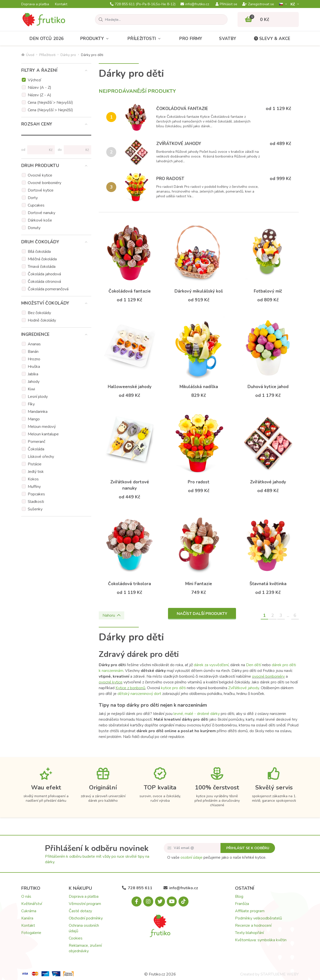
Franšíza (242, 904)
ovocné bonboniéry (268, 676)
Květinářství (32, 904)
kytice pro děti (173, 688)
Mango (34, 419)
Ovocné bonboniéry (44, 183)
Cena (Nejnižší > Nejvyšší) (50, 103)
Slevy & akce (272, 39)
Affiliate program (250, 911)
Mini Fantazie (199, 584)
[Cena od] (39, 150)
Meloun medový (42, 427)
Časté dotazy (80, 911)
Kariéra (27, 918)
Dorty (33, 198)
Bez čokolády (39, 313)
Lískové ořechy (41, 457)
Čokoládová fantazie (182, 109)
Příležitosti (145, 39)
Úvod (28, 55)
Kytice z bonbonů (130, 688)
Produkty (96, 39)
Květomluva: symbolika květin (261, 940)
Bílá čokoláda (39, 252)
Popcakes (36, 494)
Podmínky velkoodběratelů (258, 918)
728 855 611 (143, 4)
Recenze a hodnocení (253, 925)
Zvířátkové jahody (179, 144)
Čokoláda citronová (44, 282)
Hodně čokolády (42, 320)
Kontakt (61, 4)
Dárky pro (68, 55)
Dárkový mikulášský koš (199, 291)
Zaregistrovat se (258, 4)
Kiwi (31, 389)
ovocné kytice (111, 682)
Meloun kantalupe (43, 434)
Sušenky (35, 509)
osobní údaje (191, 857)
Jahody (34, 382)
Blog (239, 896)
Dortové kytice (41, 190)
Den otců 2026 (46, 39)
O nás (26, 896)
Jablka (33, 374)
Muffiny (34, 487)
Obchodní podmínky (86, 918)
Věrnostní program (85, 904)
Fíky (31, 404)
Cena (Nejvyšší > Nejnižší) (50, 110)
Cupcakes (36, 205)
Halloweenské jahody (130, 387)
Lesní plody (38, 397)
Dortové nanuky (41, 213)
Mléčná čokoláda (42, 259)
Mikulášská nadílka (199, 387)
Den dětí (253, 665)
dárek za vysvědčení (211, 665)
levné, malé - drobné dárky (197, 714)
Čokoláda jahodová (44, 274)
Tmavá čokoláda (42, 267)
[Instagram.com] (148, 901)
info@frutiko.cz (195, 4)
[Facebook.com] (136, 901)
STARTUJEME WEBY (280, 974)
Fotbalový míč (268, 291)
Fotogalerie (31, 933)
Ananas (34, 344)
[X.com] (160, 901)
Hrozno (34, 359)
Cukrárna (29, 911)
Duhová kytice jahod (268, 387)
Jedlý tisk (36, 472)
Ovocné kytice (40, 175)
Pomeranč (36, 442)
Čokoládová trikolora (129, 584)
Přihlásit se (226, 4)
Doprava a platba (35, 4)
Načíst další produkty (202, 614)
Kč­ (293, 4)
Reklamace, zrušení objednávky (85, 948)
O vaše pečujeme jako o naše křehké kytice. (217, 857)
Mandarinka (38, 412)
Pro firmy (191, 39)
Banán (33, 352)
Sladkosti (36, 502)
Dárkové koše (40, 220)
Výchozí (34, 80)
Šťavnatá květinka (268, 584)
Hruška (34, 367)
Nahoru (111, 615)
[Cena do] (75, 150)
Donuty (34, 228)
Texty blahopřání (249, 933)
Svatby (228, 39)
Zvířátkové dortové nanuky (130, 485)
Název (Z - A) (39, 95)
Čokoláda (36, 449)
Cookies (76, 938)
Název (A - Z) (39, 88)
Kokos (33, 479)
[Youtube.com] (172, 901)
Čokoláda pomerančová (48, 289)
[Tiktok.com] (183, 901)
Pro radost (170, 179)
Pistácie (35, 464)
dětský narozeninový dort (139, 694)
